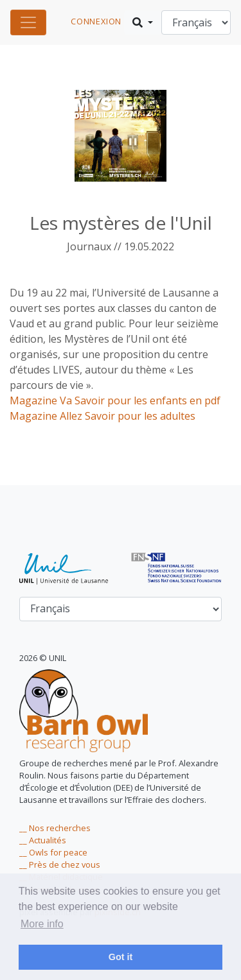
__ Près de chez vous (60, 864)
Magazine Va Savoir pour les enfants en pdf (115, 400)
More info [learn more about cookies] (42, 924)
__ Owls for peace (53, 852)
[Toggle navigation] (28, 22)
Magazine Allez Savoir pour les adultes (103, 416)
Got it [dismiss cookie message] (121, 957)
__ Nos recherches (55, 828)
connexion (96, 21)
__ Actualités (43, 840)
